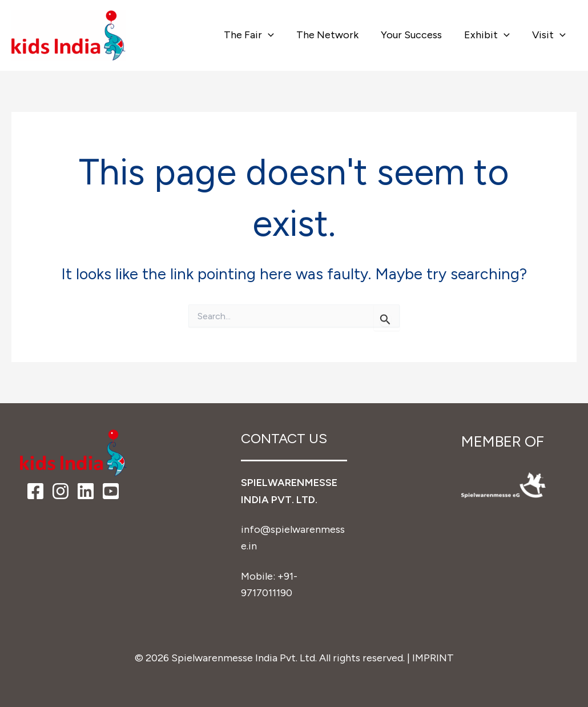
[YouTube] (111, 491)
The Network (333, 35)
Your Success (415, 35)
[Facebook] (35, 491)
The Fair (257, 35)
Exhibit (489, 35)
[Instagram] (61, 491)
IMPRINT (433, 658)
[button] (276, 35)
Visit (549, 35)
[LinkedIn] (86, 491)
